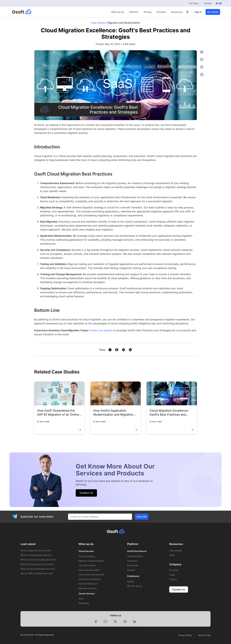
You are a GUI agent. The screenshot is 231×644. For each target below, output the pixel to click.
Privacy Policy (185, 635)
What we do (118, 12)
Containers (132, 561)
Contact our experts (101, 330)
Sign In (198, 12)
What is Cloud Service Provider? (36, 551)
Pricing (148, 12)
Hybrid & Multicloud (88, 584)
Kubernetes (133, 565)
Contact (208, 3)
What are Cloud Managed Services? (38, 569)
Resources (177, 12)
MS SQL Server (135, 586)
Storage (131, 570)
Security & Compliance (89, 579)
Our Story (194, 3)
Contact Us (86, 493)
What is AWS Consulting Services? (37, 573)
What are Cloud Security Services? (37, 564)
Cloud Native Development (91, 575)
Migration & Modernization (91, 561)
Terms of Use (204, 635)
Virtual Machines (135, 556)
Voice (81, 599)
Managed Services (88, 588)
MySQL (131, 582)
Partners (161, 12)
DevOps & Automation (89, 570)
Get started (213, 12)
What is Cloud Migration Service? (36, 555)
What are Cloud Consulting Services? (38, 560)
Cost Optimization (87, 565)
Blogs (172, 555)
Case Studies (98, 23)
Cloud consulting (87, 556)
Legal (172, 575)
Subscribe (142, 517)
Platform (134, 12)
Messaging (84, 603)
